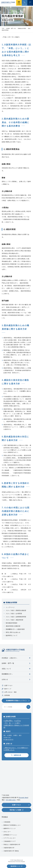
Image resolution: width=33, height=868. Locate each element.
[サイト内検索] (16, 707)
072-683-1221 (11, 800)
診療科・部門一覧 (8, 663)
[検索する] (28, 707)
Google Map (24, 798)
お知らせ (5, 679)
